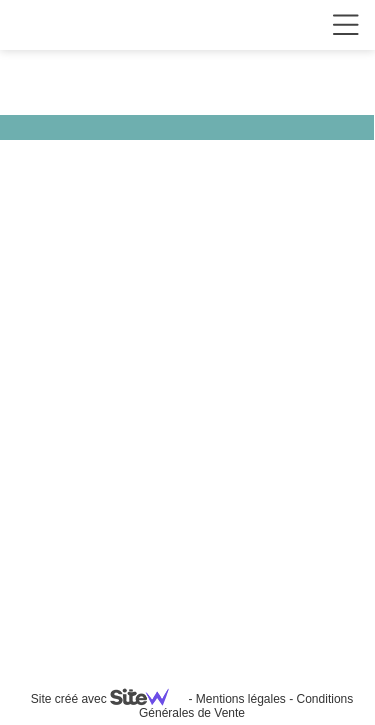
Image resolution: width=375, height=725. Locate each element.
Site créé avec (108, 699)
